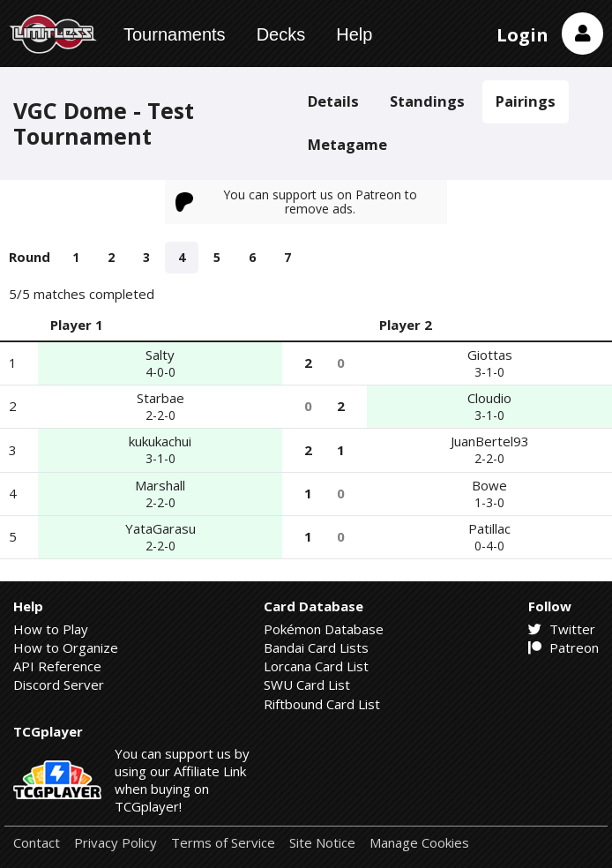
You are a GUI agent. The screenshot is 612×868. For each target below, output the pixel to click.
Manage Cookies (419, 843)
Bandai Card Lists (316, 647)
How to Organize (66, 647)
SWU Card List (307, 685)
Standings (427, 101)
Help (354, 34)
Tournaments (175, 34)
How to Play (51, 629)
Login (522, 35)
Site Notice (322, 843)
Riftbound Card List (322, 704)
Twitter (562, 629)
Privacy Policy (116, 843)
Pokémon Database (324, 629)
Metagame (347, 144)
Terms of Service (223, 843)
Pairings (526, 101)
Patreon (563, 647)
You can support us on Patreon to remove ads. (296, 202)
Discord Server (59, 685)
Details (333, 101)
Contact (37, 843)
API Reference (57, 666)
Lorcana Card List (316, 666)
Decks (281, 34)
